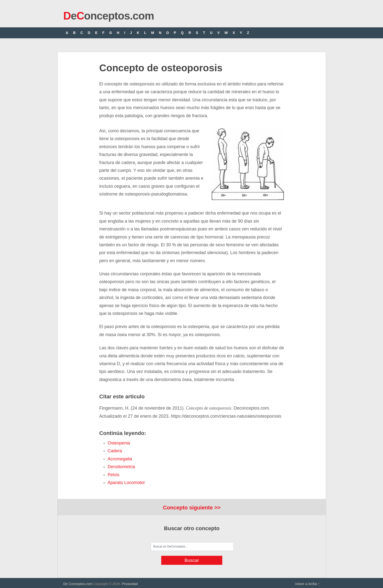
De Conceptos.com (78, 584)
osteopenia (119, 443)
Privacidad (130, 584)
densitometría (121, 467)
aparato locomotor (126, 483)
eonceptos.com (109, 16)
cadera (115, 451)
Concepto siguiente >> (192, 508)
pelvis (114, 475)
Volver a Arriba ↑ (307, 584)
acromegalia (120, 459)
